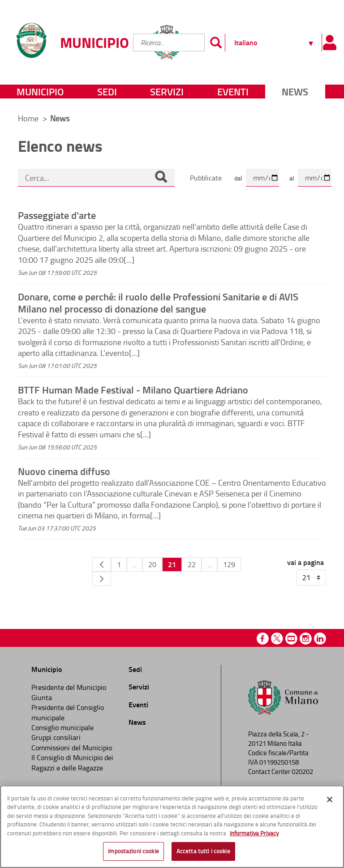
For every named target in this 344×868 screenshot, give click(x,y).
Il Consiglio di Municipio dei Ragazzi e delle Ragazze (72, 762)
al (292, 178)
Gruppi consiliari (56, 737)
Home (28, 118)
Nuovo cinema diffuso (64, 471)
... (135, 564)
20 (152, 564)
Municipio (40, 92)
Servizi (167, 92)
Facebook (263, 639)
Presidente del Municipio (69, 687)
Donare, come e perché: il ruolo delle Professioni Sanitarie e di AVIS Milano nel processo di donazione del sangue (158, 302)
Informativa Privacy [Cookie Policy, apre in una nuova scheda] (254, 833)
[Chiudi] (330, 800)
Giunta (42, 697)
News (295, 92)
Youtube (291, 639)
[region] (172, 827)
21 (172, 564)
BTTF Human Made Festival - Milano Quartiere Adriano (133, 389)
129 (229, 564)
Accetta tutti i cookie (203, 851)
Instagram (306, 639)
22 (192, 564)
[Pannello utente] (329, 43)
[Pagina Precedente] (102, 564)
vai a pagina (305, 562)
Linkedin (320, 639)
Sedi (107, 92)
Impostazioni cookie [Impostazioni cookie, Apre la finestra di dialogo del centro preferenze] (133, 851)
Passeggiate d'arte (57, 215)
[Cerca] (161, 178)
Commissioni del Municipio (72, 748)
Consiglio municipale (62, 727)
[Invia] (216, 43)
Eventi (233, 92)
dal (238, 178)
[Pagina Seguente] (102, 579)
